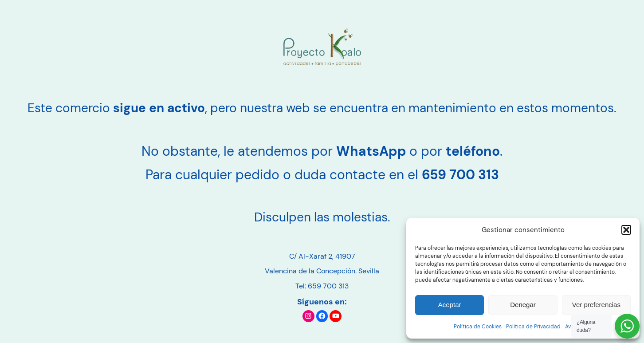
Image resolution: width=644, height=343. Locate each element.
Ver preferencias (596, 305)
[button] (626, 230)
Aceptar (450, 305)
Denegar (523, 305)
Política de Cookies (478, 327)
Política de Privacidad (533, 327)
